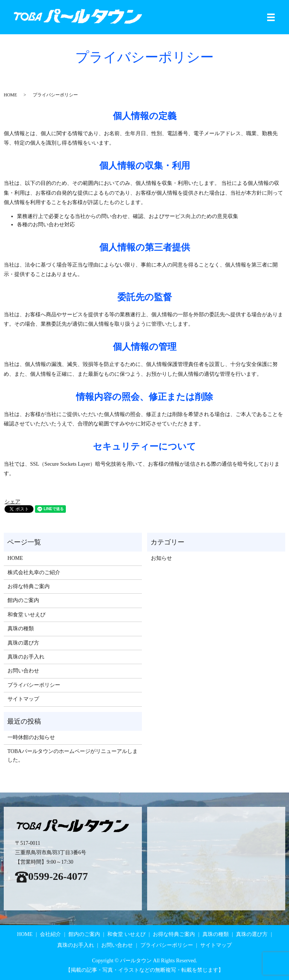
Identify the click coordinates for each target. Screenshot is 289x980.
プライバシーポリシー (34, 685)
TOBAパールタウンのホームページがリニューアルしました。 (73, 755)
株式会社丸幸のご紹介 (34, 572)
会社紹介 (50, 934)
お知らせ (161, 558)
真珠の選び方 (23, 643)
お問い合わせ (23, 671)
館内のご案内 (23, 600)
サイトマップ (23, 699)
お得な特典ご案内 (29, 586)
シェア (12, 502)
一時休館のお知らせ (31, 737)
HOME (10, 95)
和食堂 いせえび (27, 615)
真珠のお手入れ (26, 657)
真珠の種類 (21, 629)
